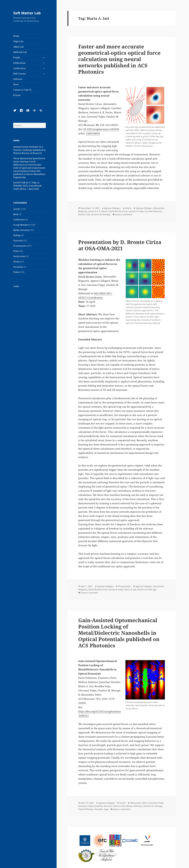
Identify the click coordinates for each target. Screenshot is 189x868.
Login (16, 286)
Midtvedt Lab (20, 52)
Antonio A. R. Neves (98, 211)
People (17, 58)
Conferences (19, 68)
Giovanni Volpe (136, 211)
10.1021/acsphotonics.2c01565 (101, 129)
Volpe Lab (18, 41)
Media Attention (21, 230)
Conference (19, 220)
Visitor (17, 272)
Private (17, 95)
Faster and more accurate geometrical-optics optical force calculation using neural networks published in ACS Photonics (119, 59)
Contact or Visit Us (22, 90)
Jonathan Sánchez (103, 806)
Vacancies (18, 267)
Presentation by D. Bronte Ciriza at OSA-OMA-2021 (120, 245)
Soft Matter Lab (27, 13)
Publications (19, 63)
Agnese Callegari (112, 208)
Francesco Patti (156, 803)
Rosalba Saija (102, 809)
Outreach (18, 241)
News (16, 84)
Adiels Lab (19, 47)
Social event (19, 256)
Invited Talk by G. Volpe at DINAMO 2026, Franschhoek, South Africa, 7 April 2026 (28, 186)
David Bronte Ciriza (118, 211)
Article (17, 209)
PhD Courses (20, 74)
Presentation (20, 246)
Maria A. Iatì (84, 214)
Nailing (17, 235)
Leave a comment (124, 214)
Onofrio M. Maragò (101, 214)
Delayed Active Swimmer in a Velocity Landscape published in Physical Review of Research (29, 150)
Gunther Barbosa (153, 211)
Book (16, 214)
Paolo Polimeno (86, 809)
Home (16, 36)
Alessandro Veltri (139, 803)
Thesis (16, 262)
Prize (16, 251)
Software (18, 79)
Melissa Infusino (134, 806)
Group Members (21, 225)
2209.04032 (93, 133)
